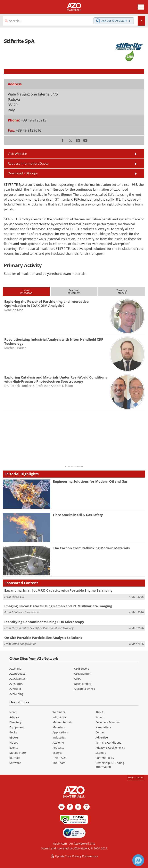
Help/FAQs (59, 758)
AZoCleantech (18, 679)
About (99, 712)
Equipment (17, 727)
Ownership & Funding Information (110, 765)
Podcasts (58, 748)
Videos (14, 743)
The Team (59, 763)
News (13, 712)
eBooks (14, 737)
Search (100, 717)
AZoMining (16, 694)
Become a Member (108, 722)
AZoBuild (15, 689)
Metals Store (18, 753)
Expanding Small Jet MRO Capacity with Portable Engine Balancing (58, 590)
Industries (59, 737)
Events (14, 748)
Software (15, 763)
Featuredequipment (74, 292)
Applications (61, 732)
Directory (15, 722)
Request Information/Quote (28, 163)
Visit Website (17, 154)
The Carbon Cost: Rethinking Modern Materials (91, 548)
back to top (136, 777)
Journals (15, 758)
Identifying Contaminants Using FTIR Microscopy (44, 622)
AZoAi (78, 679)
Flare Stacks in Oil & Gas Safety (78, 515)
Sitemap (101, 753)
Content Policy (105, 758)
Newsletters (103, 727)
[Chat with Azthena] (138, 860)
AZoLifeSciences (84, 689)
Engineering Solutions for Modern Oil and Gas (90, 481)
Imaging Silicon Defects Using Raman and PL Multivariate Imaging (58, 606)
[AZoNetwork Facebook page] (70, 807)
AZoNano (15, 668)
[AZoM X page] (78, 807)
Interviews (59, 717)
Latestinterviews (26, 292)
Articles (14, 717)
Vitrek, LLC (18, 597)
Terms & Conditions (108, 743)
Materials (59, 727)
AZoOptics (16, 684)
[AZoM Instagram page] (86, 807)
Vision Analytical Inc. (24, 644)
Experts (57, 753)
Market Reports (63, 722)
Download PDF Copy (23, 173)
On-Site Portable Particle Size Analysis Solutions (43, 638)
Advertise (102, 737)
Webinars (59, 712)
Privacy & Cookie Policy (110, 748)
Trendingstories (122, 292)
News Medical (83, 684)
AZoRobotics (17, 674)
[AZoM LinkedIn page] (62, 807)
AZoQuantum (83, 674)
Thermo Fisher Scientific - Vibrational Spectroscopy (42, 628)
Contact (100, 732)
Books (13, 732)
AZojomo (58, 743)
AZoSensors (82, 668)
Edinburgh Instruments (25, 612)
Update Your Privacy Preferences (74, 856)
